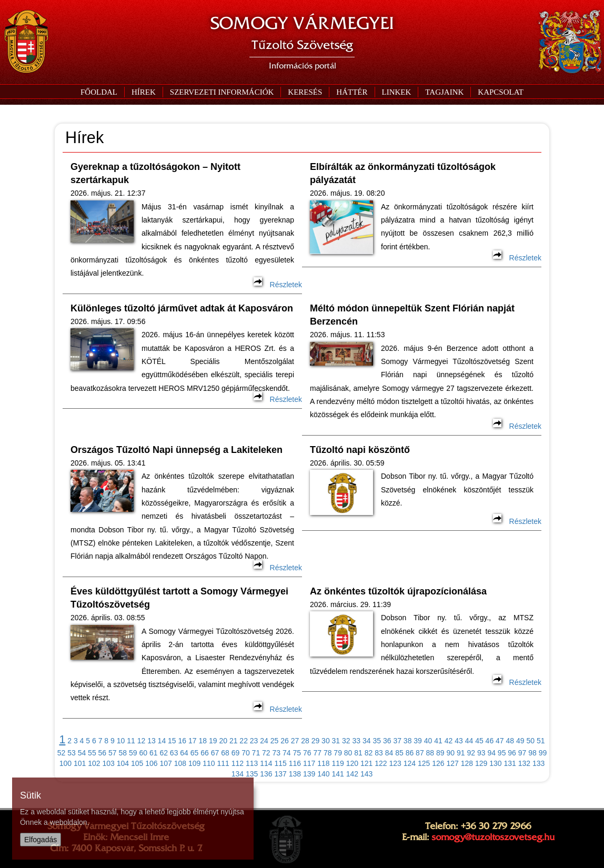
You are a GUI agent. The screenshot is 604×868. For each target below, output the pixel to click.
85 (399, 753)
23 (254, 741)
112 (238, 763)
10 (121, 741)
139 (309, 774)
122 (381, 763)
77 (317, 753)
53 (72, 753)
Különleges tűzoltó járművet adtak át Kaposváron (182, 308)
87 (420, 753)
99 (543, 753)
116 (295, 763)
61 (154, 753)
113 (252, 763)
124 (410, 763)
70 (246, 753)
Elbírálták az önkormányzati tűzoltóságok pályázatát (403, 173)
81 (358, 753)
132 (524, 763)
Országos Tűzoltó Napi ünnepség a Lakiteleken (177, 450)
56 (103, 753)
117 (309, 763)
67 (215, 753)
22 (244, 741)
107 (165, 763)
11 (131, 741)
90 (451, 753)
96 (512, 753)
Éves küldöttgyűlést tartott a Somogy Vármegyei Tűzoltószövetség (179, 598)
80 (348, 753)
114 (266, 763)
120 (352, 763)
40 (428, 741)
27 (295, 741)
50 (530, 741)
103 (108, 763)
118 (323, 763)
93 (481, 753)
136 (266, 774)
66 (205, 753)
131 (510, 763)
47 (500, 741)
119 (338, 763)
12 (142, 741)
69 (236, 753)
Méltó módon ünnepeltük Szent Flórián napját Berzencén (412, 315)
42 (449, 741)
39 (418, 741)
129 (481, 763)
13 (152, 741)
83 (379, 753)
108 (180, 763)
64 (184, 753)
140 (323, 774)
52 (62, 753)
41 (438, 741)
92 (471, 753)
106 (151, 763)
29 (316, 741)
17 (193, 741)
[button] (222, 92)
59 (133, 753)
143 (366, 774)
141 (338, 774)
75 (297, 753)
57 (113, 753)
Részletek (278, 285)
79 (338, 753)
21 (234, 741)
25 (275, 741)
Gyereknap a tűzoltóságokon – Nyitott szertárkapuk (155, 173)
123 (395, 763)
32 (346, 741)
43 (459, 741)
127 (452, 763)
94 (491, 753)
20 (223, 741)
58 (123, 753)
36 (387, 741)
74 (287, 753)
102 (94, 763)
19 (213, 741)
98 (532, 753)
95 (502, 753)
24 (264, 741)
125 (424, 763)
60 (143, 753)
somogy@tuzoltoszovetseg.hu (493, 837)
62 (164, 753)
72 (266, 753)
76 (307, 753)
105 (137, 763)
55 (92, 753)
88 (430, 753)
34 (367, 741)
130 (495, 763)
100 (66, 763)
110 (209, 763)
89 (440, 753)
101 (80, 763)
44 (469, 741)
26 (285, 741)
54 (82, 753)
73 (277, 753)
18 (203, 741)
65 (195, 753)
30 (326, 741)
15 (172, 741)
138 (295, 774)
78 (328, 753)
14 (162, 741)
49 (520, 741)
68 (225, 753)
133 (538, 763)
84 (389, 753)
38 (408, 741)
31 (336, 741)
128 (467, 763)
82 (369, 753)
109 (194, 763)
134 (238, 774)
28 (305, 741)
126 (438, 763)
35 (377, 741)
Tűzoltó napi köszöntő (360, 450)
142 (352, 774)
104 (123, 763)
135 (252, 774)
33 (357, 741)
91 (461, 753)
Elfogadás (41, 840)
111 (223, 763)
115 (280, 763)
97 (522, 753)
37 (397, 741)
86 (410, 753)
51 (541, 741)
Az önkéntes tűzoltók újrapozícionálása (398, 591)
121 (366, 763)
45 (479, 741)
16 (183, 741)
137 (280, 774)
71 (256, 753)
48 (510, 741)
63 (174, 753)
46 (490, 741)
